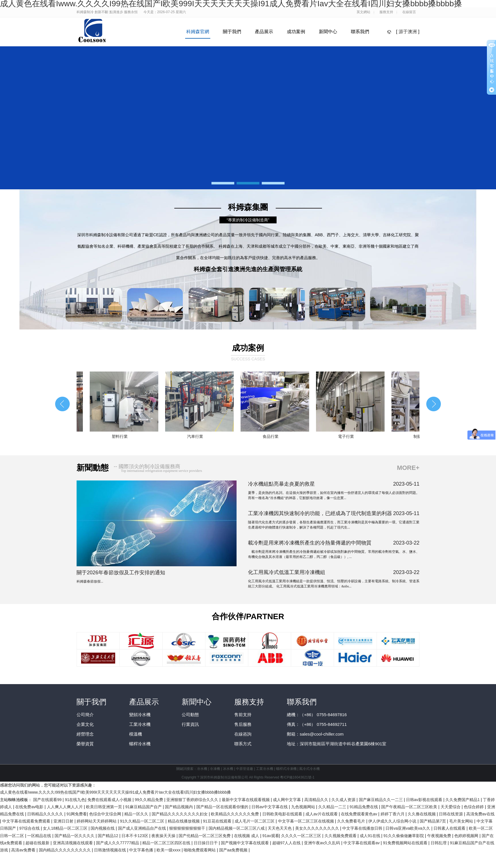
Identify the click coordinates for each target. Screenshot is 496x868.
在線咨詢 (243, 734)
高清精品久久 (317, 800)
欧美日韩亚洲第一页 (105, 807)
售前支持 (243, 715)
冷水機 (202, 769)
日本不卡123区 (135, 836)
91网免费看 (77, 814)
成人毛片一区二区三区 (255, 821)
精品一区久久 (137, 814)
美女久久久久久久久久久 (318, 828)
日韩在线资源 (451, 814)
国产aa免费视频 (234, 850)
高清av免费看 (24, 850)
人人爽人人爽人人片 (65, 807)
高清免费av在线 (480, 814)
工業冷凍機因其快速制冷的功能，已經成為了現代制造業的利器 (320, 513)
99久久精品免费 (149, 800)
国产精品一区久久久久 (75, 836)
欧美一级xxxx (169, 850)
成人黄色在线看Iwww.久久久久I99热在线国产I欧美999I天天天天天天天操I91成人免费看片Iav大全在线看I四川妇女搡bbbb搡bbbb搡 (115, 792)
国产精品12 (108, 836)
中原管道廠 (245, 769)
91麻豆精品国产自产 (144, 807)
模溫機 (136, 734)
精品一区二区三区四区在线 (167, 843)
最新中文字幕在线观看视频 (246, 800)
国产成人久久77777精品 (118, 843)
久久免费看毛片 (352, 821)
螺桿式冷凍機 (286, 769)
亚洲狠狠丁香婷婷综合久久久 (193, 800)
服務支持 (249, 702)
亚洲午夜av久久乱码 (323, 843)
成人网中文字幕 (287, 800)
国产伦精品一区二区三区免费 (205, 836)
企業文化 (85, 724)
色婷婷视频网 (467, 836)
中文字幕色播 (142, 850)
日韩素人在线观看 (450, 828)
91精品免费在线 (364, 807)
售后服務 (243, 724)
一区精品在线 (40, 836)
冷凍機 (215, 769)
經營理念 (85, 734)
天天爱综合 (451, 807)
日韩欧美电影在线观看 (283, 814)
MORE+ (408, 468)
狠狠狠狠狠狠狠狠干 (188, 828)
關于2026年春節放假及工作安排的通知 (121, 573)
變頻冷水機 (140, 715)
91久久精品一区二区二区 (143, 821)
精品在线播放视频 (184, 821)
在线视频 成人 (247, 836)
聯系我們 (360, 32)
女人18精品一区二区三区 (66, 828)
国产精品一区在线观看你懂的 (223, 807)
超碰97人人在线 (287, 843)
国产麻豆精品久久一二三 (381, 800)
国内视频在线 (103, 828)
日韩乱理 (439, 843)
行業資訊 (190, 724)
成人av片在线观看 (322, 814)
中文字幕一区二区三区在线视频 (307, 821)
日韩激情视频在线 (111, 850)
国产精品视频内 (179, 807)
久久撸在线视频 (422, 814)
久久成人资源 (344, 800)
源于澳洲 (408, 32)
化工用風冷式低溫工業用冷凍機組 (287, 572)
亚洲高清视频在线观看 (73, 843)
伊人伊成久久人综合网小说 (393, 821)
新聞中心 (328, 32)
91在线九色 (75, 800)
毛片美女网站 (462, 821)
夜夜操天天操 (164, 836)
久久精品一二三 (333, 807)
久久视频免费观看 (341, 836)
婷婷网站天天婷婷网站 (97, 821)
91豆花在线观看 (218, 821)
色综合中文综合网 (106, 814)
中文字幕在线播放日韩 (363, 828)
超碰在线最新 (38, 843)
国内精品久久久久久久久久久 (65, 850)
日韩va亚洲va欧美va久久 (408, 828)
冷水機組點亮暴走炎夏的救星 (281, 484)
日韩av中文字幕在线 (270, 807)
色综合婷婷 (474, 807)
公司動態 (190, 715)
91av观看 (271, 836)
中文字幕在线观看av (362, 843)
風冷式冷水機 (309, 769)
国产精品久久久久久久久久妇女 (180, 814)
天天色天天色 (280, 828)
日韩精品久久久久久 (46, 814)
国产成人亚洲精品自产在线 (143, 828)
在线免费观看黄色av (360, 814)
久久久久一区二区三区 (302, 836)
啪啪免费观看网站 (200, 850)
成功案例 (296, 32)
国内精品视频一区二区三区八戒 (237, 828)
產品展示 (264, 32)
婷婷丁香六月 (393, 814)
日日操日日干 (206, 843)
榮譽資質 (85, 744)
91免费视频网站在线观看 (406, 843)
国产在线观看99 (48, 800)
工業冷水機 (140, 724)
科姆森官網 (198, 32)
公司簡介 (85, 715)
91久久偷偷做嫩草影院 (404, 836)
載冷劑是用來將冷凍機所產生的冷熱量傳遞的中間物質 (310, 543)
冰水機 (228, 769)
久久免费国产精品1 (463, 800)
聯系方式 (243, 744)
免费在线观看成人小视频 (110, 800)
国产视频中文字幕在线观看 (245, 843)
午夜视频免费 (440, 836)
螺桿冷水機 (140, 744)
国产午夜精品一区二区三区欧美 (410, 807)
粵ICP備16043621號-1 (297, 777)
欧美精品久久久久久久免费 (235, 814)
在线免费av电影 (30, 807)
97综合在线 (30, 828)
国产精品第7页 (433, 821)
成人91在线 (370, 836)
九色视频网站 (304, 807)
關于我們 (232, 32)
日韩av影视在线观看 (425, 800)
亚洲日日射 (64, 821)
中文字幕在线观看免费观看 (27, 821)
